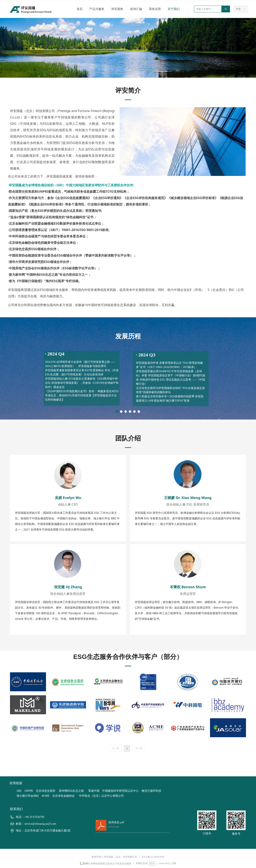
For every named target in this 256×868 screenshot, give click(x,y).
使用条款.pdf (116, 822)
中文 (238, 9)
